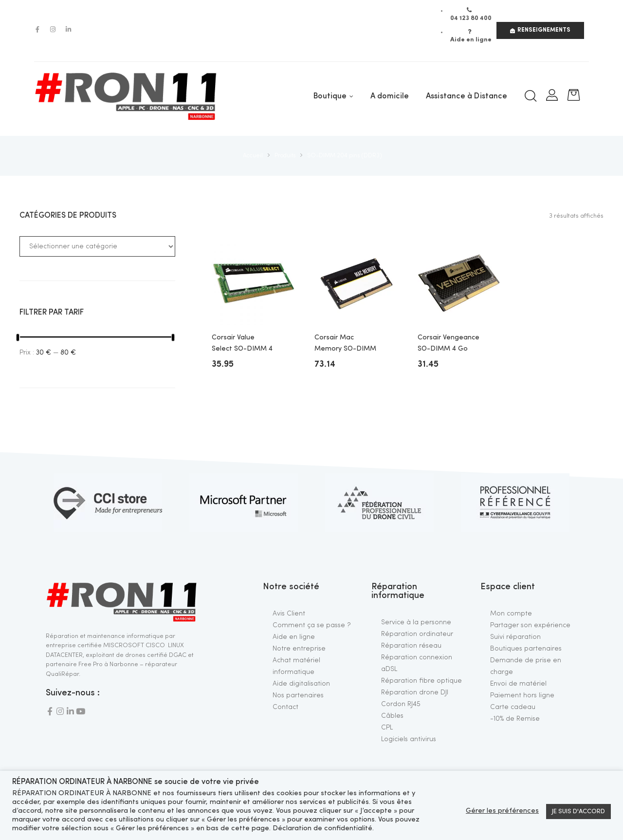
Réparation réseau (411, 646)
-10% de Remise (515, 719)
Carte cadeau (513, 707)
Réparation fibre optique (421, 681)
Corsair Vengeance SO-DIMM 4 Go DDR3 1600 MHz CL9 (449, 344)
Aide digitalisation (301, 684)
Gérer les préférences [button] (502, 811)
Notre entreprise (299, 649)
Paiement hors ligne (522, 695)
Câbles (392, 716)
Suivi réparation (515, 637)
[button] (540, 30)
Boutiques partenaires (526, 649)
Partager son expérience (530, 625)
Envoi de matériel (518, 684)
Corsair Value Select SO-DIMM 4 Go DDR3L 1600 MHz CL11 (242, 344)
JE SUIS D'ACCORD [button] (578, 812)
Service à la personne (416, 622)
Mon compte (511, 614)
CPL (387, 728)
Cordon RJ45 (401, 704)
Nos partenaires (298, 695)
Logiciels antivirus (409, 739)
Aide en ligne (294, 637)
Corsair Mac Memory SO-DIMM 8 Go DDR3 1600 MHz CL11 (345, 344)
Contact (285, 707)
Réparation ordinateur (417, 634)
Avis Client (289, 614)
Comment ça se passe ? (312, 625)
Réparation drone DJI (415, 692)
